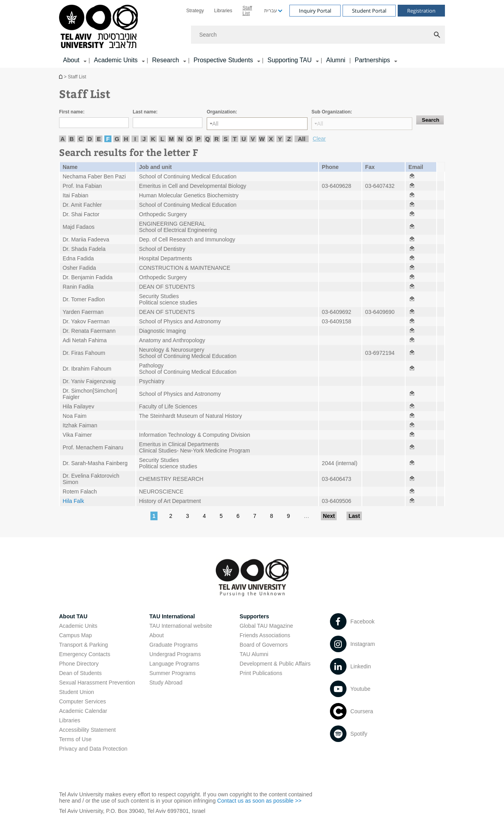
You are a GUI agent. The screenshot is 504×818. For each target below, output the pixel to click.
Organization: (222, 112)
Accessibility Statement (87, 730)
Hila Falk (73, 501)
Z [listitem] (289, 139)
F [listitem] (108, 139)
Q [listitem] (208, 139)
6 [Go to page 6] (238, 516)
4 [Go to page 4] (204, 516)
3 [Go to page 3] (187, 516)
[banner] (252, 34)
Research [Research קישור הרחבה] (165, 60)
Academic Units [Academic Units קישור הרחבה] (116, 60)
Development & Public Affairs (275, 664)
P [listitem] (198, 139)
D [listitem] (90, 139)
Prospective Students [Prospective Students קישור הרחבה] (223, 60)
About (157, 635)
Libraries (223, 11)
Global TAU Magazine (267, 626)
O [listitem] (189, 139)
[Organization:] (257, 124)
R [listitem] (217, 139)
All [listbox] (215, 124)
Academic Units (78, 626)
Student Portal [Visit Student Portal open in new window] (369, 11)
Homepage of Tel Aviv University (61, 77)
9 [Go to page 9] (288, 516)
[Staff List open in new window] (412, 176)
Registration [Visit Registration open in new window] (421, 11)
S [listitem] (226, 139)
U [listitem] (244, 139)
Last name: (145, 112)
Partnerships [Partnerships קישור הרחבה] (372, 60)
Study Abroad (166, 683)
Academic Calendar (83, 711)
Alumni (336, 60)
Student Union (77, 692)
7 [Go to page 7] (255, 516)
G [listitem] (117, 139)
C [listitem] (81, 139)
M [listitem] (171, 139)
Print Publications (261, 673)
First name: (72, 112)
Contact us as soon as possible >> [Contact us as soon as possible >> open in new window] (259, 801)
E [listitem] (99, 139)
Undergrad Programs (175, 654)
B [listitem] (72, 139)
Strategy (195, 11)
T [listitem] (234, 139)
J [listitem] (144, 139)
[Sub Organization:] (362, 124)
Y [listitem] (280, 139)
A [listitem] (63, 139)
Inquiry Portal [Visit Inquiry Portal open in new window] (315, 11)
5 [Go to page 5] (221, 516)
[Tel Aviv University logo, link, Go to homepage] (100, 27)
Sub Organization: (332, 112)
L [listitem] (162, 139)
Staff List (247, 11)
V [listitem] (253, 139)
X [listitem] (271, 139)
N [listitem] (181, 139)
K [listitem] (153, 139)
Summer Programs (172, 673)
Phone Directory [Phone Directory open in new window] (79, 664)
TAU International (172, 616)
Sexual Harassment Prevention (97, 683)
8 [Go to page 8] (272, 516)
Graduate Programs (173, 645)
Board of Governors (264, 645)
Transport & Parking (83, 645)
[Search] (318, 35)
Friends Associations (265, 635)
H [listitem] (126, 139)
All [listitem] (301, 139)
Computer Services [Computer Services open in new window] (82, 701)
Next (329, 516)
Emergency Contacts (85, 654)
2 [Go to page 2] (171, 516)
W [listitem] (262, 139)
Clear (319, 139)
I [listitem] (135, 139)
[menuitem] (195, 11)
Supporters (255, 616)
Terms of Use (75, 739)
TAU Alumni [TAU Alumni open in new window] (254, 654)
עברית (271, 11)
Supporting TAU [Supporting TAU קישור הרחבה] (289, 60)
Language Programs (174, 664)
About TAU (73, 616)
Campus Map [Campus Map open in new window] (75, 635)
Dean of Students (80, 673)
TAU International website (181, 626)
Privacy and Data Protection (93, 749)
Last (354, 516)
